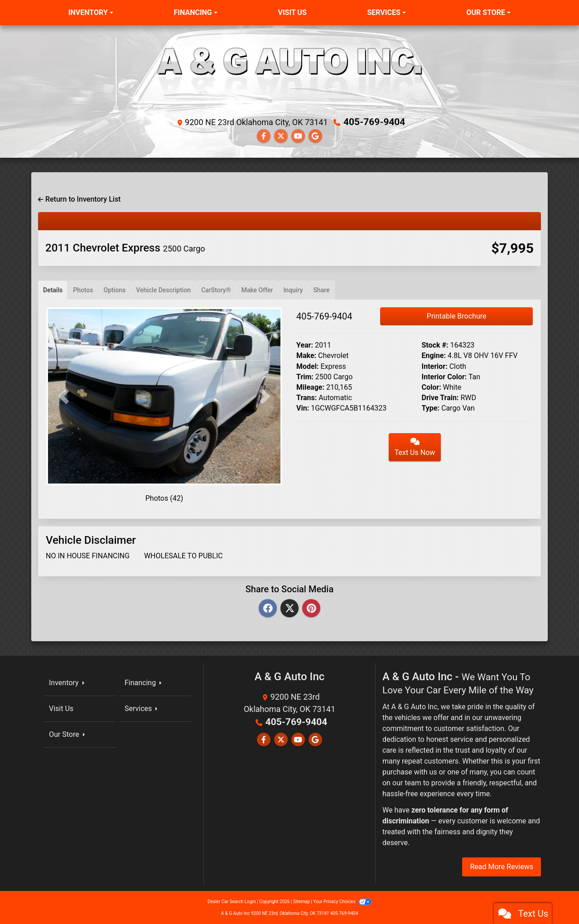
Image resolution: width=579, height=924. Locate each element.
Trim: (305, 376)
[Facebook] (268, 608)
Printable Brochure (457, 316)
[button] (63, 396)
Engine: (434, 355)
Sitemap (302, 901)
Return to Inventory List (79, 199)
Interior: (435, 365)
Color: (432, 387)
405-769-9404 (374, 122)
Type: (431, 408)
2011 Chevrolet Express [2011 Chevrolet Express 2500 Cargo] (125, 247)
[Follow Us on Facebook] (264, 136)
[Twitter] (289, 608)
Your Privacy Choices (342, 901)
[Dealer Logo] (289, 73)
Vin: (303, 408)
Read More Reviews (502, 866)
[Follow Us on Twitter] (281, 136)
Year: (305, 345)
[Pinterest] (311, 608)
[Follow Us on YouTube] (298, 136)
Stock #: (435, 345)
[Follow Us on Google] (315, 136)
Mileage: (310, 387)
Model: (307, 365)
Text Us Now (415, 447)
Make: (306, 355)
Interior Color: (444, 376)
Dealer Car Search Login (232, 901)
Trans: (306, 397)
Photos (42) (164, 498)
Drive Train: (440, 397)
